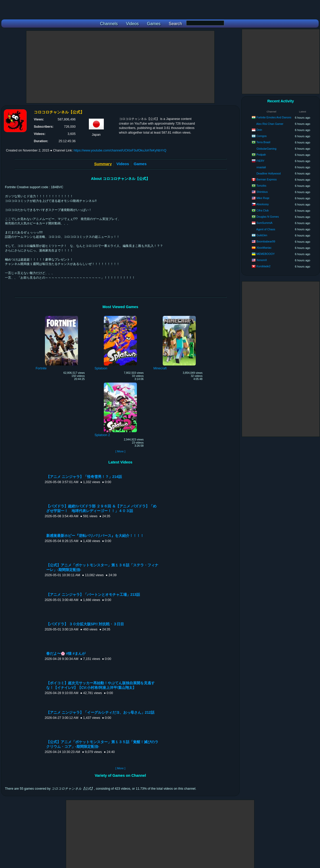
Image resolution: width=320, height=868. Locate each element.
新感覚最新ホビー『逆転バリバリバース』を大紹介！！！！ (95, 536)
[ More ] (120, 451)
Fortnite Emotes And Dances (274, 117)
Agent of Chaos (266, 229)
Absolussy (262, 204)
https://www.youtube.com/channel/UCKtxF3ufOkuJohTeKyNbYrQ (120, 150)
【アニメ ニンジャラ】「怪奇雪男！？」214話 (84, 477)
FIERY (260, 161)
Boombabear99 (266, 241)
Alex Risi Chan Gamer (270, 124)
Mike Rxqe (263, 198)
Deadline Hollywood (269, 173)
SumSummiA (264, 223)
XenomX (262, 260)
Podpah (261, 155)
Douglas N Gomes (268, 217)
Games (140, 164)
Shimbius (262, 192)
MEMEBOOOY (266, 254)
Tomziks (261, 186)
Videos (123, 164)
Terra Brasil (263, 142)
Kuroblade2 (263, 266)
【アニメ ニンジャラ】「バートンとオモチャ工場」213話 (93, 595)
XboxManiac (264, 248)
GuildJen (262, 235)
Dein (259, 130)
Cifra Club (263, 210)
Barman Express (267, 179)
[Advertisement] (120, 67)
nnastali (261, 167)
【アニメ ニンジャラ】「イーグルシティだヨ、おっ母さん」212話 (100, 713)
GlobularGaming (266, 149)
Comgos (262, 136)
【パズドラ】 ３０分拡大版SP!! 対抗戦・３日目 (85, 624)
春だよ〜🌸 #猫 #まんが (66, 654)
